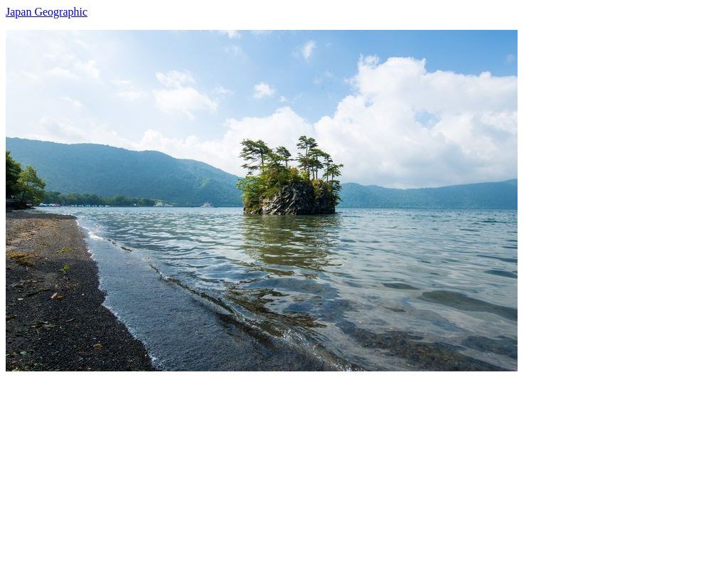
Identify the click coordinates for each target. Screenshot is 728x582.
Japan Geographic (47, 12)
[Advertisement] (364, 471)
